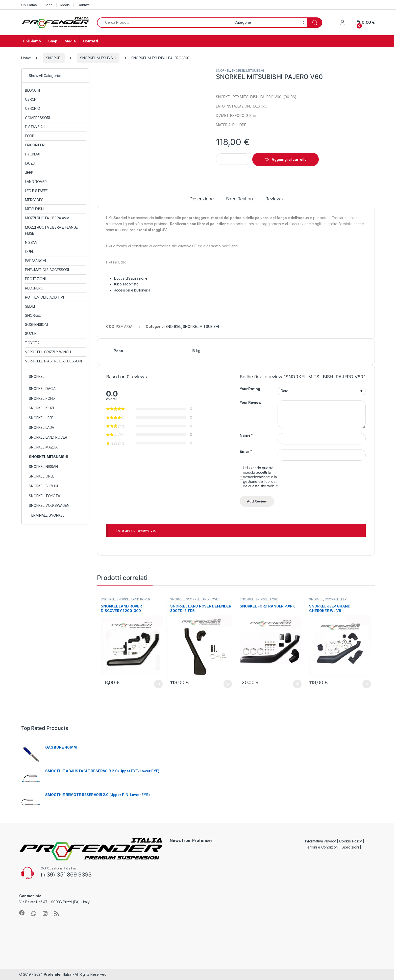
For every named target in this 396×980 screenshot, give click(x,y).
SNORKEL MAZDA (43, 447)
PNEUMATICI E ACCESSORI (47, 270)
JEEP (29, 173)
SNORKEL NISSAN (43, 467)
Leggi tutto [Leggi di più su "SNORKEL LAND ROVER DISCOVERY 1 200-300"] (158, 684)
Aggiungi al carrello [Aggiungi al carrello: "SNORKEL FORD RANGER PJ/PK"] (297, 684)
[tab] (201, 201)
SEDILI (30, 306)
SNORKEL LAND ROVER (133, 599)
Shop (49, 5)
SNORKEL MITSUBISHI (98, 58)
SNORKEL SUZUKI (43, 486)
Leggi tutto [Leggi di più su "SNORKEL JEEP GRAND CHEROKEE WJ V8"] (367, 684)
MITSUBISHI (35, 209)
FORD (30, 136)
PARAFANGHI (35, 261)
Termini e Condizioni (322, 847)
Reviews (274, 199)
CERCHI (31, 99)
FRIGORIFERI (35, 145)
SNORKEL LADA (41, 427)
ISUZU (30, 163)
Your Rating (250, 389)
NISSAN (31, 242)
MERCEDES (34, 200)
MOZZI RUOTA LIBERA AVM (47, 218)
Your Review (250, 402)
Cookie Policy (351, 841)
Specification (239, 199)
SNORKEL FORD (267, 599)
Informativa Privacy (320, 841)
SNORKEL (54, 58)
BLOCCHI (32, 90)
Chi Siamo (29, 5)
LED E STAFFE (36, 191)
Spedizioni (350, 847)
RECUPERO (34, 288)
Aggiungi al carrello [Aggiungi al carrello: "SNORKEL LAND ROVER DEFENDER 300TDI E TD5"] (228, 684)
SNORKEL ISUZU (42, 408)
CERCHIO (33, 108)
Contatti (84, 5)
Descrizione (201, 199)
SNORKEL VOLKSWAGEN (49, 505)
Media (65, 5)
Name (246, 435)
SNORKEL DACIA (42, 389)
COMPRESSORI (37, 118)
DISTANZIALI (35, 127)
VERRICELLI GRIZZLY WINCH (48, 352)
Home (26, 58)
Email (246, 451)
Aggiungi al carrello (289, 159)
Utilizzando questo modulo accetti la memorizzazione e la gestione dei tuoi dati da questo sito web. (260, 477)
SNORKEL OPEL (41, 476)
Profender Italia (58, 974)
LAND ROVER (36, 182)
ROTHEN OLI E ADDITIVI (44, 297)
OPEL (29, 251)
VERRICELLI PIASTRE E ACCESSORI (53, 361)
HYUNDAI (33, 154)
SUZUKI (31, 334)
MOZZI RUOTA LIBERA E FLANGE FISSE (51, 230)
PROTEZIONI (35, 279)
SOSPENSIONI (36, 324)
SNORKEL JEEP (336, 599)
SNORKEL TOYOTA (44, 496)
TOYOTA (32, 343)
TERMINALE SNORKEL (47, 515)
